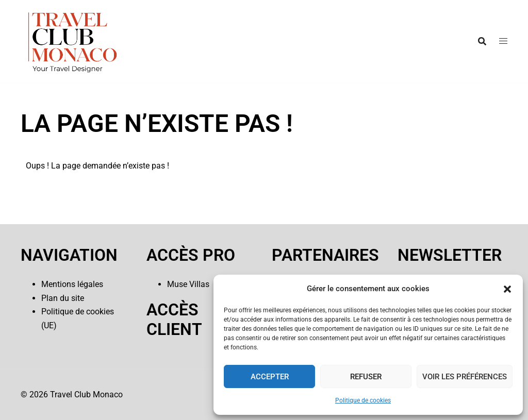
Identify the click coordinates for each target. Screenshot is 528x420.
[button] (507, 289)
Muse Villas (188, 284)
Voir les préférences (465, 377)
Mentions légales (72, 284)
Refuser (366, 377)
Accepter (270, 377)
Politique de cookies (363, 400)
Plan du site (63, 298)
